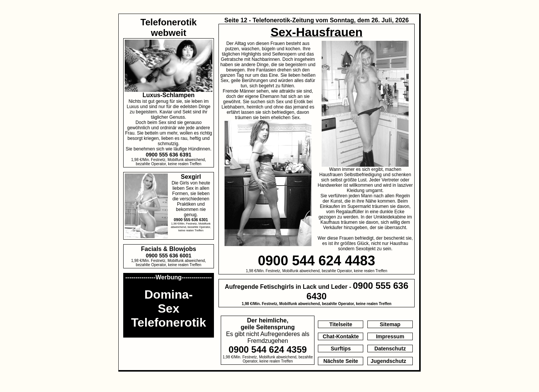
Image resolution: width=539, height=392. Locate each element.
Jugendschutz (389, 361)
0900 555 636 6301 (191, 220)
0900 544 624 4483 (316, 261)
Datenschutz (390, 349)
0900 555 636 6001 (169, 256)
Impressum (390, 336)
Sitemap (390, 324)
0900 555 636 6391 (169, 155)
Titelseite (341, 324)
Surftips (341, 349)
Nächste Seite (341, 361)
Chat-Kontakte (341, 336)
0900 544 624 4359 (268, 349)
